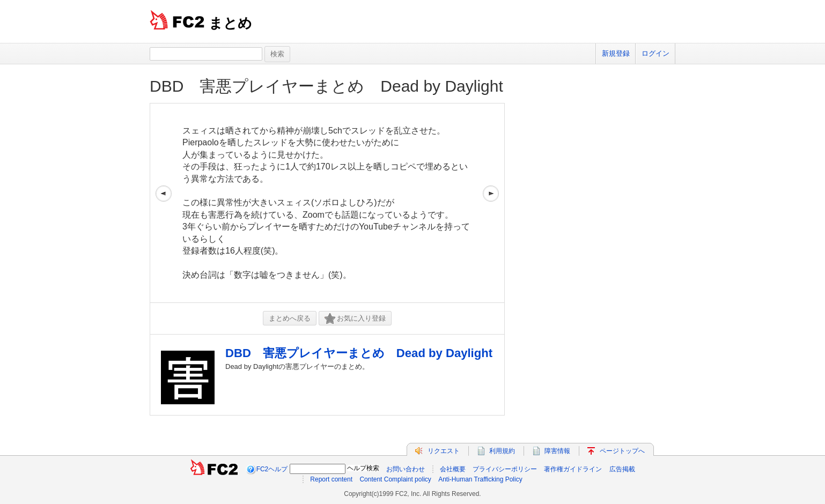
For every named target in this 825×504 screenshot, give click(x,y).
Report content (331, 479)
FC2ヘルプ (272, 469)
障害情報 (557, 451)
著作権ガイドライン (573, 469)
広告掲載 (622, 469)
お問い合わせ (406, 469)
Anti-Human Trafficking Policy (480, 479)
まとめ (230, 23)
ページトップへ (622, 451)
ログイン (655, 53)
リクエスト (444, 451)
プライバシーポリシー (505, 469)
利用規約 (502, 451)
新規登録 (616, 53)
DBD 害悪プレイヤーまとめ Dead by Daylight (326, 86)
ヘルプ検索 (363, 468)
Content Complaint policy (395, 479)
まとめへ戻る (290, 318)
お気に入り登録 (355, 319)
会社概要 (453, 469)
